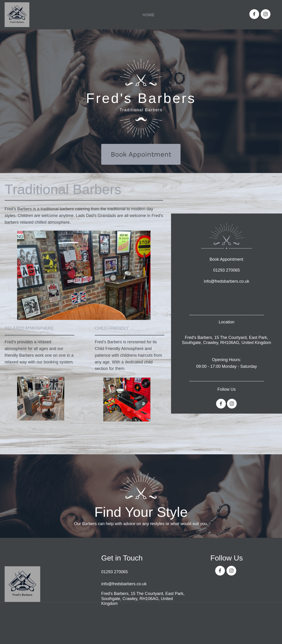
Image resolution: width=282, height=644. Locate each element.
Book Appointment (226, 259)
